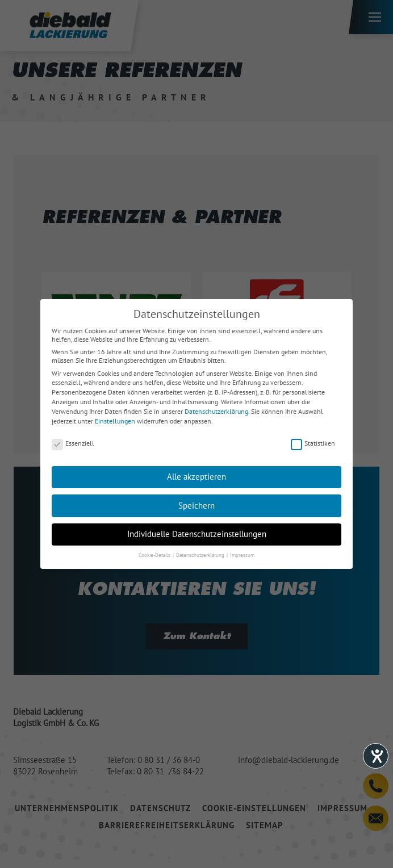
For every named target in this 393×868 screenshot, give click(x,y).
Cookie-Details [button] (155, 555)
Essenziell (73, 443)
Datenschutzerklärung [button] (201, 555)
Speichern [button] (196, 506)
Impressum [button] (242, 555)
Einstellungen (115, 421)
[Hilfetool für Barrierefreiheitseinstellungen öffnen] (376, 756)
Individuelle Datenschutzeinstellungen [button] (197, 534)
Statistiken (313, 443)
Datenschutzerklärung (216, 411)
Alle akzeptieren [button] (196, 477)
